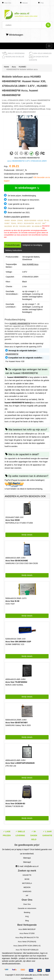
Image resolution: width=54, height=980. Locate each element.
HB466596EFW (12, 354)
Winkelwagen (15, 35)
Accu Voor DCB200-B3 (15, 804)
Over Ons (8, 3)
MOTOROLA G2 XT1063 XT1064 (19, 523)
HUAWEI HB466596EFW (20, 323)
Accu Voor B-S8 (12, 601)
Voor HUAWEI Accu (30, 264)
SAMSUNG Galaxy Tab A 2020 (18, 725)
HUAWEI (22, 67)
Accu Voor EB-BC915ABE (17, 561)
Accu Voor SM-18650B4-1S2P (18, 642)
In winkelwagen (27, 188)
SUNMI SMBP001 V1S (15, 644)
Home (6, 67)
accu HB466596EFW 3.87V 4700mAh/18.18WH (27, 161)
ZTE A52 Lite (11, 766)
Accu (14, 67)
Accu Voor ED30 (13, 520)
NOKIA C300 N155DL (14, 685)
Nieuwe (25, 3)
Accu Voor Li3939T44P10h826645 (20, 763)
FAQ (42, 3)
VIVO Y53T (10, 604)
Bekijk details (27, 535)
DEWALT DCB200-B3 (14, 806)
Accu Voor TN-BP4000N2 (16, 682)
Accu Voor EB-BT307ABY (17, 723)
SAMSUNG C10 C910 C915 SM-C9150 (22, 563)
